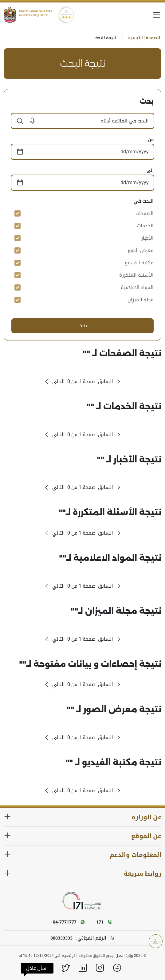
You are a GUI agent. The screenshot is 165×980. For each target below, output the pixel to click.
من (151, 139)
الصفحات (145, 213)
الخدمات (145, 226)
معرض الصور (141, 250)
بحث (83, 326)
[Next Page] (54, 382)
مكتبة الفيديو (139, 263)
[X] (65, 968)
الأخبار (147, 238)
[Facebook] (117, 968)
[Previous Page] (110, 382)
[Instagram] (100, 968)
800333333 (61, 938)
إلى (150, 170)
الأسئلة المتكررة (136, 275)
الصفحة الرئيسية (144, 38)
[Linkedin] (83, 968)
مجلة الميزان (141, 300)
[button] (30, 121)
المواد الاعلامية (137, 287)
